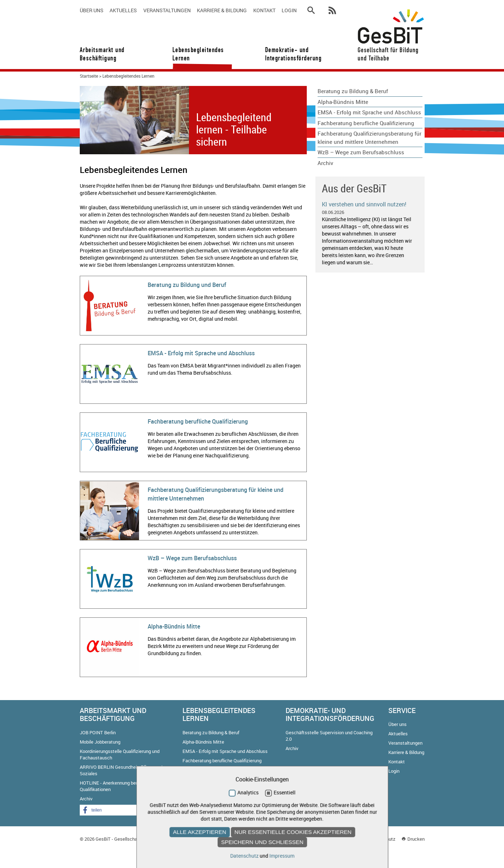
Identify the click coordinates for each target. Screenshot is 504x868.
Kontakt (264, 10)
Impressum (352, 839)
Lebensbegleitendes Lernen (198, 54)
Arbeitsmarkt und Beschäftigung (102, 54)
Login (289, 10)
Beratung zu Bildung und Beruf (187, 285)
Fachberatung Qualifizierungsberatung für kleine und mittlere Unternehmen (369, 138)
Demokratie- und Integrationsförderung (291, 54)
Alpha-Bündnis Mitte (174, 626)
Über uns (92, 10)
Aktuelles (123, 10)
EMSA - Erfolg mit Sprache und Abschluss (201, 353)
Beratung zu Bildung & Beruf (353, 91)
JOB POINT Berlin (98, 732)
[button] (108, 810)
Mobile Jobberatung (100, 742)
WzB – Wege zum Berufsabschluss (192, 558)
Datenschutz (382, 839)
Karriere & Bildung (222, 10)
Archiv (325, 163)
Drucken (416, 839)
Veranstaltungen (167, 10)
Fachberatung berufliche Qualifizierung (198, 421)
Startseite (89, 76)
